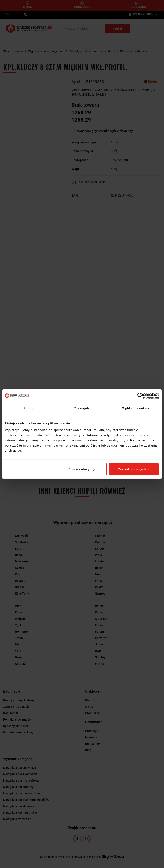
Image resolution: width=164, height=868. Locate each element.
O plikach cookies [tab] (135, 408)
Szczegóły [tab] (82, 408)
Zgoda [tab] (29, 408)
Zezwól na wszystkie (134, 469)
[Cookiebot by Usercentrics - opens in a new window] (140, 396)
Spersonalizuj (81, 469)
